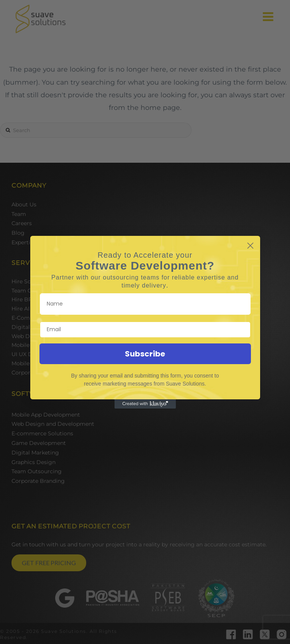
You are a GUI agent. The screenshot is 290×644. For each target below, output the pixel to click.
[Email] (145, 330)
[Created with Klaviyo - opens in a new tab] (145, 404)
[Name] (145, 304)
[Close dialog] (250, 246)
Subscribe (145, 354)
